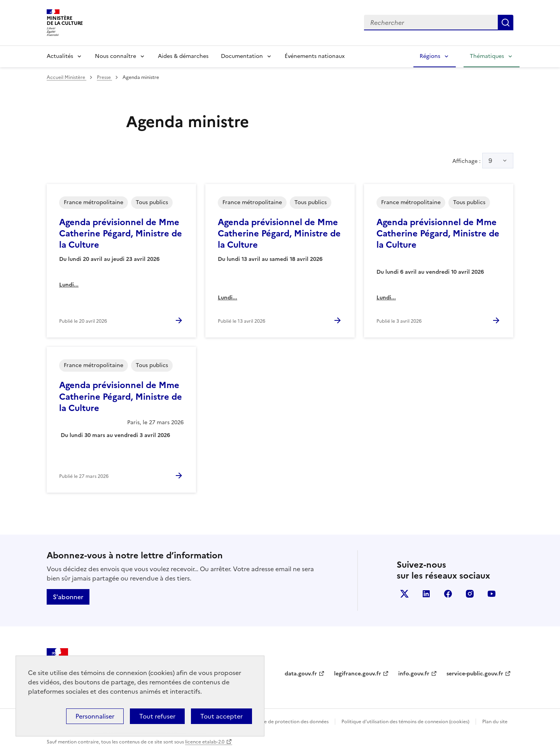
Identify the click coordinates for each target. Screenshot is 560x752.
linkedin (426, 594)
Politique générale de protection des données (277, 722)
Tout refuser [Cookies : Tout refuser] (157, 716)
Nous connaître (115, 56)
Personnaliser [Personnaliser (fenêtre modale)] (95, 716)
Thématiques (487, 56)
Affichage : (483, 161)
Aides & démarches (183, 56)
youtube (492, 594)
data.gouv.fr (301, 674)
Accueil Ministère (66, 77)
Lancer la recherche (506, 23)
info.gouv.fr (414, 674)
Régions (430, 56)
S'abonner (68, 597)
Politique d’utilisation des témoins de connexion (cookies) (405, 722)
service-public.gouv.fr (475, 674)
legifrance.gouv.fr (358, 674)
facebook (448, 594)
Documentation (242, 56)
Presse (104, 77)
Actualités (60, 56)
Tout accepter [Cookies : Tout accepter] (221, 716)
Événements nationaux (315, 56)
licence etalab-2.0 (205, 742)
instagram (470, 594)
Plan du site (495, 722)
